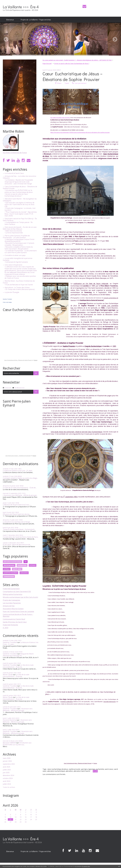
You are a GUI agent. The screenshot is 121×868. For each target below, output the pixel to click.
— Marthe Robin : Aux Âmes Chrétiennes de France (19, 282)
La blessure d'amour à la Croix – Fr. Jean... (18, 471)
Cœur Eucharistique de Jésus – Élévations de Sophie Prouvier (73, 76)
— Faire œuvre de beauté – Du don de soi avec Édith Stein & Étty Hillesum (20, 228)
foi (26, 562)
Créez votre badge (7, 302)
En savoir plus (86, 866)
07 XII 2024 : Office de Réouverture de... (17, 545)
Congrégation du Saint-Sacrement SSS (17, 592)
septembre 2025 (9, 764)
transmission (9, 576)
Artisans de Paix (9, 606)
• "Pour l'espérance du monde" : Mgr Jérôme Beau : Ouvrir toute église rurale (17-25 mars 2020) (21, 214)
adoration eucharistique (13, 562)
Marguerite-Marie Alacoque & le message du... (18, 655)
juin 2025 (6, 773)
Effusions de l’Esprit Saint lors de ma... (17, 514)
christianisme (9, 565)
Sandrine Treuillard (7, 299)
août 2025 (6, 767)
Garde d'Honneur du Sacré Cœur (15, 622)
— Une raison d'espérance (13, 265)
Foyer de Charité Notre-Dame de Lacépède (18, 612)
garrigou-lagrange (88, 769)
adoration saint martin (82, 771)
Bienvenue (10, 20)
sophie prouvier (75, 769)
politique (7, 569)
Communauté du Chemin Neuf (14, 619)
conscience (24, 573)
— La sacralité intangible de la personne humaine (18, 259)
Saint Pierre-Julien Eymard (53, 244)
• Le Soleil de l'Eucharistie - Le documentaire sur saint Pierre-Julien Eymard (21, 252)
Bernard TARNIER (9, 743)
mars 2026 (7, 758)
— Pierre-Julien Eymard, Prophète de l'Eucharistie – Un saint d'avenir (16, 237)
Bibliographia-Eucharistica (13, 594)
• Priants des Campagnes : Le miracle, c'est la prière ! (20, 209)
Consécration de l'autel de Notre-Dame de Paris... (21, 537)
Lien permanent (79, 83)
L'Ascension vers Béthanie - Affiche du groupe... (20, 495)
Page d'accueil (47, 63)
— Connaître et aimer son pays (14, 255)
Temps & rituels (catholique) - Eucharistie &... (19, 529)
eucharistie (22, 565)
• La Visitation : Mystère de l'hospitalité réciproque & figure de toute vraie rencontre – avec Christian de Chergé (19, 182)
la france (32, 565)
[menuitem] (10, 20)
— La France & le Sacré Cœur (13, 173)
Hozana (36, 360)
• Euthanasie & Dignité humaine (16, 262)
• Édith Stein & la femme (13, 231)
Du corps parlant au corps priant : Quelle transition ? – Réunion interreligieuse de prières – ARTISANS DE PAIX (77, 60)
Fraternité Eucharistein (11, 589)
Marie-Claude (8, 675)
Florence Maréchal (10, 720)
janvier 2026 (7, 761)
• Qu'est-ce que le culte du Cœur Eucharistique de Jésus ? (16, 195)
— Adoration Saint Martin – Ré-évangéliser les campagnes (20, 200)
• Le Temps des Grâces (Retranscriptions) (20, 289)
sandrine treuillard (11, 573)
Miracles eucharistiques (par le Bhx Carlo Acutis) (20, 597)
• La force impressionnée (14, 233)
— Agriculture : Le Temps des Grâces (16, 288)
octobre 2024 (8, 778)
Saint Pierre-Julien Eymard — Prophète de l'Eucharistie (18, 456)
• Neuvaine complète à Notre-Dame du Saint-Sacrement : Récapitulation (19, 248)
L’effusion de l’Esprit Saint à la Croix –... (17, 505)
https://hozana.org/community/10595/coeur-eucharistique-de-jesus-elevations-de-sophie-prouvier (80, 132)
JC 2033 (6, 628)
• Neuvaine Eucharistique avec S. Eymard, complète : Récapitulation (19, 244)
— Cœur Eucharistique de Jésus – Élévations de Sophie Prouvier (20, 187)
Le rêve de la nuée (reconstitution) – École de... (20, 488)
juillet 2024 (7, 784)
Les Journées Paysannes (12, 603)
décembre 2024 (8, 775)
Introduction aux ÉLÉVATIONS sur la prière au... (17, 744)
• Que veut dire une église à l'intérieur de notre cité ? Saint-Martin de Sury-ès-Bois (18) (19, 205)
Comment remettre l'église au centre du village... (20, 478)
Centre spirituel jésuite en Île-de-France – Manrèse (18, 615)
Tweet (67, 83)
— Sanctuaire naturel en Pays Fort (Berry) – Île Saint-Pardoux (20, 220)
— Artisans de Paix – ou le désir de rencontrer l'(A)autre (20, 177)
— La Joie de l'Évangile (11, 292)
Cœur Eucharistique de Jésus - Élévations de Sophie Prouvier (18, 360)
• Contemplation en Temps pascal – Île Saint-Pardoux (19, 223)
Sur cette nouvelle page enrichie (60, 118)
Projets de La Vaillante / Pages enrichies (36, 20)
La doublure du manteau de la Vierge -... (17, 522)
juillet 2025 (7, 770)
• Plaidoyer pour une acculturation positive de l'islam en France (20, 277)
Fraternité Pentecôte (10, 625)
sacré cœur (17, 569)
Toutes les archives (9, 787)
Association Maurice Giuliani (13, 609)
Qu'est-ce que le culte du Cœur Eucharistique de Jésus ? (72, 63)
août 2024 (6, 781)
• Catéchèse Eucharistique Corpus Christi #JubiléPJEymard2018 (19, 240)
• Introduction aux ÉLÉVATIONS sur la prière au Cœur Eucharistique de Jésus (19, 191)
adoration (69, 771)
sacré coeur (109, 769)
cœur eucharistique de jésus (58, 769)
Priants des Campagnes (11, 600)
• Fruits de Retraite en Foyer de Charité (19, 285)
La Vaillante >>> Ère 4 (21, 7)
